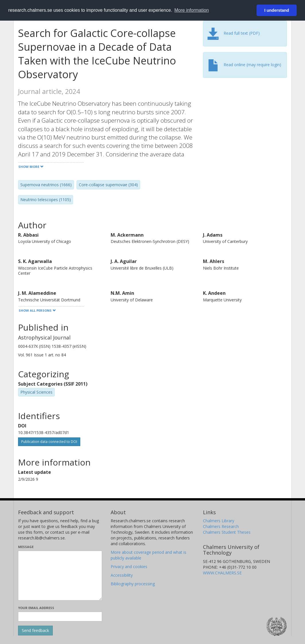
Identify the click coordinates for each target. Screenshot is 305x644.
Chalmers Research (221, 526)
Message (26, 547)
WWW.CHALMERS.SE (222, 573)
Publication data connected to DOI (49, 442)
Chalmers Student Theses (227, 532)
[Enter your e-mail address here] (60, 616)
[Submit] (35, 631)
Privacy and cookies (129, 567)
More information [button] (191, 10)
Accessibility (122, 575)
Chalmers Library (219, 521)
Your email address (36, 608)
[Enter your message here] (60, 576)
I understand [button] (277, 10)
